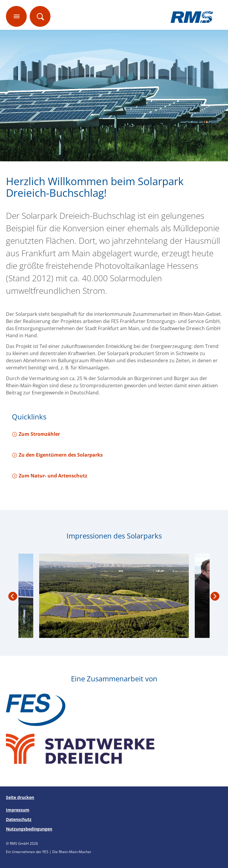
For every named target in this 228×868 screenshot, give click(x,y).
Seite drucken (20, 797)
